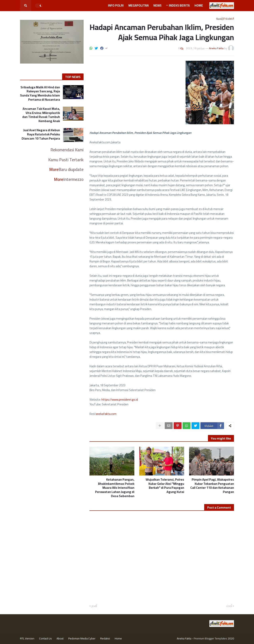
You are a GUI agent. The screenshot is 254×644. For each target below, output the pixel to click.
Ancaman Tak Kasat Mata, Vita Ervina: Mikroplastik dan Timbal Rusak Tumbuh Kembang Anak (41, 115)
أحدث (229, 606)
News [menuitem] (157, 5)
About (60, 638)
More (54, 169)
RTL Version (27, 638)
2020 (231, 638)
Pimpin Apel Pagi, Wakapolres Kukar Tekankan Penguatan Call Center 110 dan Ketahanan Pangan (212, 486)
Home (118, 638)
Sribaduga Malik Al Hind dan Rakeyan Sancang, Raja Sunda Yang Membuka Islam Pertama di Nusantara (40, 93)
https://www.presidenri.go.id (120, 400)
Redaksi (105, 638)
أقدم (94, 606)
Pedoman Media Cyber (82, 638)
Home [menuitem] (199, 5)
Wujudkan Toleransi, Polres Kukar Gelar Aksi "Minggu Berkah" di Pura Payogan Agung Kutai (165, 486)
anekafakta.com (106, 414)
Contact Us (45, 638)
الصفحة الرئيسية (225, 18)
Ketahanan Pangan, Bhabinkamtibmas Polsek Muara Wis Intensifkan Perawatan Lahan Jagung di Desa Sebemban (115, 488)
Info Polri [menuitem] (116, 5)
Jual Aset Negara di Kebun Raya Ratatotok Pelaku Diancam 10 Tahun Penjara (41, 134)
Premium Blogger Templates (210, 638)
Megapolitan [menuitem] (139, 5)
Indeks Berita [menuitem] (179, 5)
